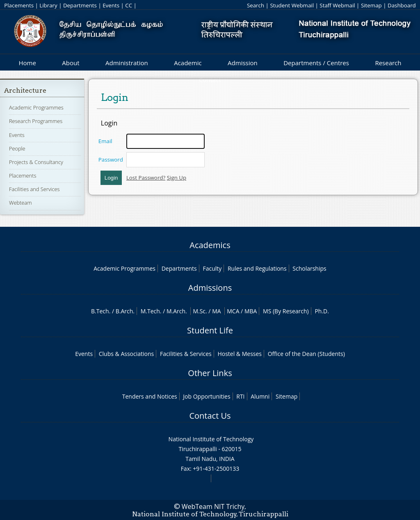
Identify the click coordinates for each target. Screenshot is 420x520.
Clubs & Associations (127, 354)
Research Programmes (36, 121)
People (17, 148)
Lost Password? (146, 178)
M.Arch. (177, 311)
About (71, 63)
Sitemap (371, 5)
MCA (233, 311)
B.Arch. (125, 311)
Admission (243, 63)
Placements (19, 5)
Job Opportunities (207, 396)
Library (48, 5)
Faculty (212, 268)
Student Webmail (292, 5)
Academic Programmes (36, 107)
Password (111, 160)
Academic (188, 63)
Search (256, 5)
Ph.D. (322, 311)
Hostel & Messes (240, 354)
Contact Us (210, 416)
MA (216, 311)
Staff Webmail (337, 5)
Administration (127, 63)
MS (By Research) (286, 311)
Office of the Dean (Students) (306, 354)
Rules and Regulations (257, 268)
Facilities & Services (186, 354)
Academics (210, 245)
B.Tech (100, 311)
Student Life (210, 330)
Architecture (25, 90)
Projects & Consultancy (36, 162)
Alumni (260, 396)
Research (388, 63)
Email (105, 141)
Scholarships (309, 268)
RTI (240, 396)
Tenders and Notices (150, 396)
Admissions (210, 288)
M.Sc (199, 311)
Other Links (210, 373)
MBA (251, 311)
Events (111, 5)
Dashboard (402, 5)
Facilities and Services (34, 189)
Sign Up (177, 178)
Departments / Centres (316, 63)
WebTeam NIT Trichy (213, 506)
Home (27, 63)
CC (129, 5)
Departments (80, 5)
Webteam (20, 203)
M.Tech (150, 311)
